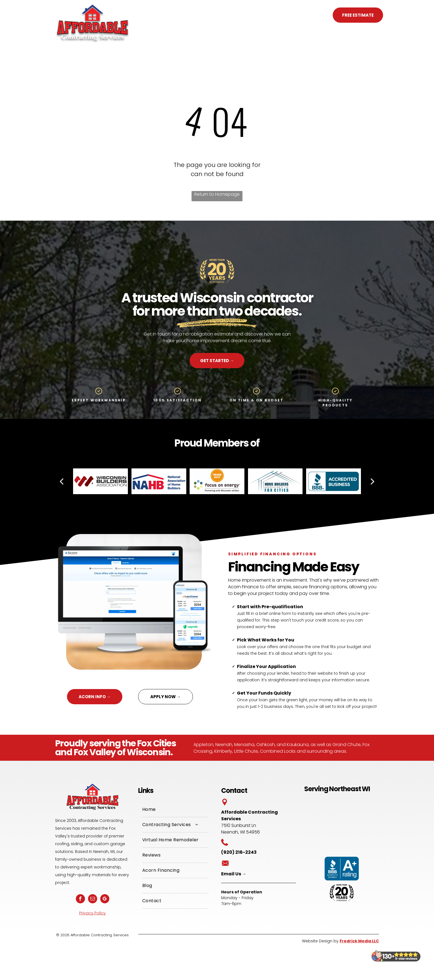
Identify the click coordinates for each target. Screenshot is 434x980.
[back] (61, 481)
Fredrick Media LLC (359, 941)
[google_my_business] (105, 899)
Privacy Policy (92, 913)
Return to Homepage (217, 194)
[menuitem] (154, 16)
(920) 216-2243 (302, 15)
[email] (93, 899)
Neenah (224, 745)
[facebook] (80, 899)
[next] (373, 481)
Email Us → (234, 874)
